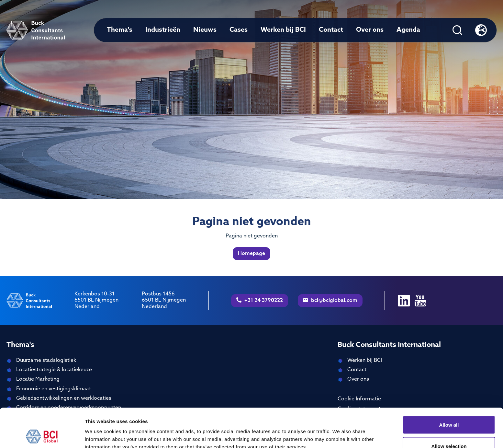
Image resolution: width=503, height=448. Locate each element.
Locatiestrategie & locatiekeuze (54, 370)
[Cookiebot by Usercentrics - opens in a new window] (42, 435)
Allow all (449, 388)
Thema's (120, 30)
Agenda (408, 30)
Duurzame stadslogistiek (46, 361)
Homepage (251, 254)
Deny (449, 431)
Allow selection (449, 410)
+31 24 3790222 (260, 300)
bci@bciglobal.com (330, 300)
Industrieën (163, 30)
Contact (331, 30)
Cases (239, 30)
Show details (340, 431)
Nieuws (205, 30)
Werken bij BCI (283, 30)
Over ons (370, 30)
